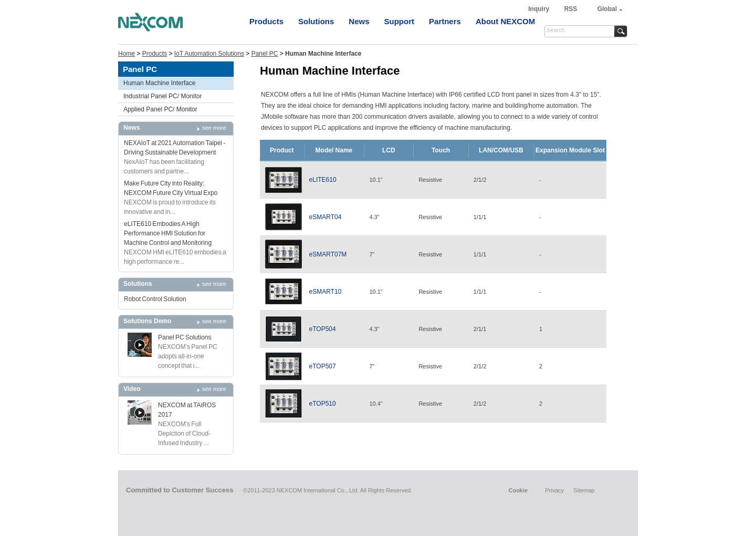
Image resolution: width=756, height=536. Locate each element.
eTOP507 (323, 366)
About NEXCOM (505, 21)
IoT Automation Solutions (209, 54)
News (359, 21)
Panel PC (265, 54)
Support (400, 21)
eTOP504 (323, 329)
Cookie (518, 490)
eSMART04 (325, 217)
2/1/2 (480, 180)
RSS (571, 9)
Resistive (430, 180)
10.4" (376, 404)
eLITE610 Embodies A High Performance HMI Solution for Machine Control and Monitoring (168, 233)
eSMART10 (325, 292)
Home (127, 54)
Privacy (554, 490)
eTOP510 (323, 404)
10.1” (376, 180)
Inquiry (539, 9)
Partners (445, 21)
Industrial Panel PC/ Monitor (162, 96)
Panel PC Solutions (185, 337)
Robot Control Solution (155, 299)
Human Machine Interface (159, 83)
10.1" (376, 292)
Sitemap (584, 490)
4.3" (374, 217)
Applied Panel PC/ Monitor (160, 109)
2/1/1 (480, 329)
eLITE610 (323, 180)
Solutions (316, 21)
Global (607, 9)
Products (266, 21)
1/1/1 (480, 217)
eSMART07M (328, 254)
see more (214, 128)
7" (372, 254)
